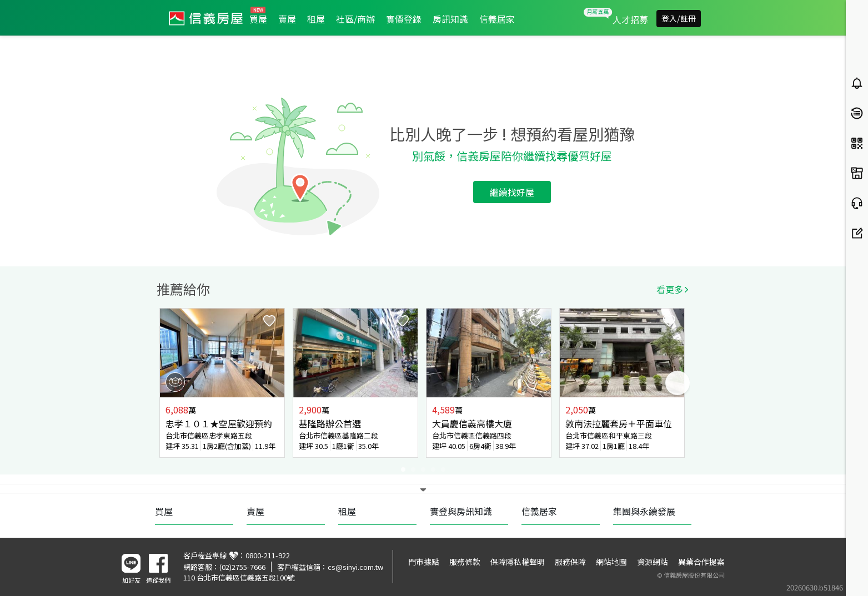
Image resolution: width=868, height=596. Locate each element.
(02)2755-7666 (242, 567)
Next (678, 383)
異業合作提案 (701, 562)
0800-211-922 (268, 555)
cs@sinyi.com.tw (355, 567)
